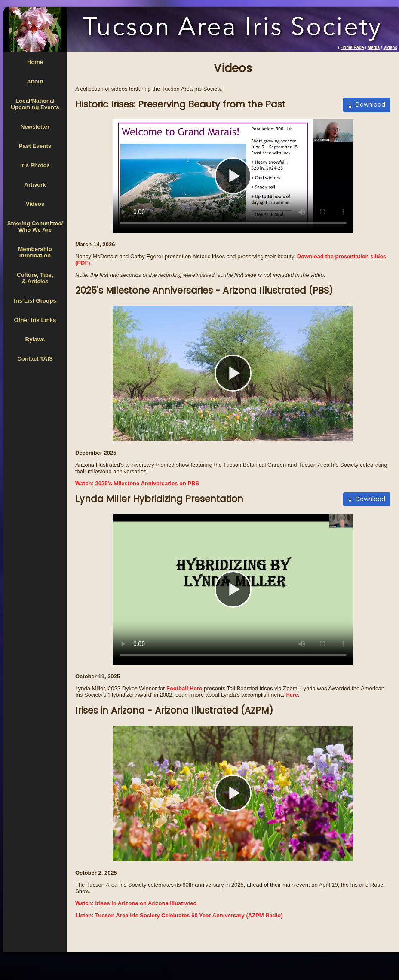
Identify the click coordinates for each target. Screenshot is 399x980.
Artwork (35, 185)
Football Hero (184, 688)
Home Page (352, 47)
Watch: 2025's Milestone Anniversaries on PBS (137, 483)
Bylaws (35, 339)
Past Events (35, 146)
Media (374, 47)
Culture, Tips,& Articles (35, 278)
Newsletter (35, 127)
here (292, 695)
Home (35, 62)
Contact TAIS (35, 359)
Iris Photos (35, 165)
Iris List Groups (35, 301)
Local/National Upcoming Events (35, 104)
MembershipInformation (35, 252)
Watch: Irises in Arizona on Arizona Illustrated (136, 903)
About (35, 81)
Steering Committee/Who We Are (35, 227)
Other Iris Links (35, 320)
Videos (390, 47)
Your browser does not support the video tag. (233, 176)
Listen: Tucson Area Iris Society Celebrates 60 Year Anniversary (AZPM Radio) (179, 915)
